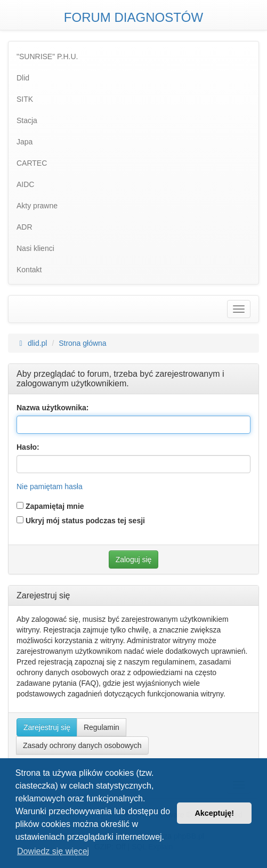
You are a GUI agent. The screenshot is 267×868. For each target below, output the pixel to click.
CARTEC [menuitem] (32, 163)
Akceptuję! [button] (214, 813)
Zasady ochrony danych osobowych (82, 745)
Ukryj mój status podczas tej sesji (81, 521)
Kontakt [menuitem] (29, 270)
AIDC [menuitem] (25, 184)
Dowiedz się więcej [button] (53, 851)
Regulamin (102, 727)
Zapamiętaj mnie (50, 506)
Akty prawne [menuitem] (37, 206)
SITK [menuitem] (25, 99)
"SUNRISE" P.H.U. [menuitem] (47, 56)
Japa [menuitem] (25, 142)
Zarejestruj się (47, 727)
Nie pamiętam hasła (50, 486)
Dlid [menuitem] (23, 78)
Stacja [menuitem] (27, 120)
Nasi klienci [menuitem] (35, 248)
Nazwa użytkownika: (52, 408)
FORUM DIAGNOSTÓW (133, 17)
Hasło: (28, 447)
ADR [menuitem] (25, 227)
